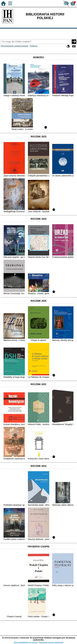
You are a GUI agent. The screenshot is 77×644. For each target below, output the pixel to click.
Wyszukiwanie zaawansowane (14, 46)
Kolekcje (33, 46)
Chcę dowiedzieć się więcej (26, 642)
